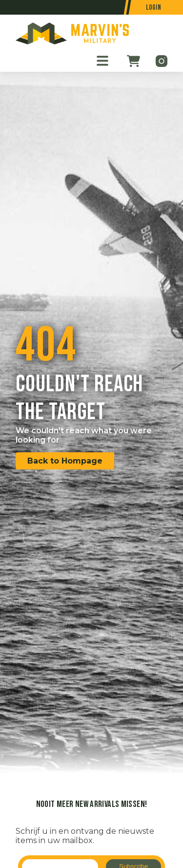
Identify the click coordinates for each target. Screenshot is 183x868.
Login (154, 8)
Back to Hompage (65, 461)
